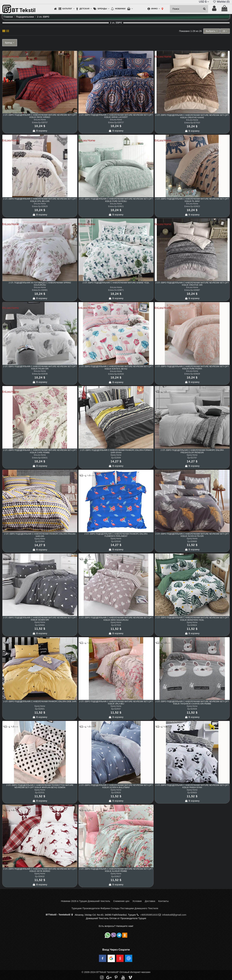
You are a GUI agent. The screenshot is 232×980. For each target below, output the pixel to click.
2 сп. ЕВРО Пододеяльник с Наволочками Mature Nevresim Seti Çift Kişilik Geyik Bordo (40, 870)
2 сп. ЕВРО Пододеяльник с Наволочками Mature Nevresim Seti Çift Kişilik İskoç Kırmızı (40, 116)
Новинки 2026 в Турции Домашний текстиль (86, 901)
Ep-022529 (192, 709)
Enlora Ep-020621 (116, 206)
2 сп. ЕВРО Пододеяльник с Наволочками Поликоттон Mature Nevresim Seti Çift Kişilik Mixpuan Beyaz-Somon (40, 786)
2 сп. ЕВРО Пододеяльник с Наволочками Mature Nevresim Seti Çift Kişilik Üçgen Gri (40, 619)
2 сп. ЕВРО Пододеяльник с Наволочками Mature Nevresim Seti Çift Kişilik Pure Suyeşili (116, 200)
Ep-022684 (40, 541)
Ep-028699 (192, 541)
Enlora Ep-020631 (40, 458)
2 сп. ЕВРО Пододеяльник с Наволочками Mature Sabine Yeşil (116, 283)
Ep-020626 (116, 793)
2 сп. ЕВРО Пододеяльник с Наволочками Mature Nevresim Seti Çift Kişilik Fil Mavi (192, 200)
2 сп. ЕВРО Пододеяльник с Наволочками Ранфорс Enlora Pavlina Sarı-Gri (40, 535)
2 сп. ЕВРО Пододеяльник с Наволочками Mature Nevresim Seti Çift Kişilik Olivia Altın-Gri (192, 535)
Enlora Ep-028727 (116, 123)
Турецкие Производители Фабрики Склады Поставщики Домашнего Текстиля (115, 908)
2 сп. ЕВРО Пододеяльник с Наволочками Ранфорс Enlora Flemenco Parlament (116, 535)
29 (225, 31)
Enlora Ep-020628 (192, 374)
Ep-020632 (40, 876)
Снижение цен (121, 901)
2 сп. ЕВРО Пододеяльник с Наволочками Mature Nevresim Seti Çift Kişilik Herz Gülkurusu (116, 619)
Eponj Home (116, 455)
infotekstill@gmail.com (174, 915)
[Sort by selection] (212, 31)
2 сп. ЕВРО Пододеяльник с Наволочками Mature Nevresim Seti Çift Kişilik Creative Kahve (192, 116)
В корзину (40, 131)
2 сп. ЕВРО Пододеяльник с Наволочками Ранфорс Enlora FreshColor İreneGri (192, 451)
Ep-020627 (116, 876)
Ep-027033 (116, 625)
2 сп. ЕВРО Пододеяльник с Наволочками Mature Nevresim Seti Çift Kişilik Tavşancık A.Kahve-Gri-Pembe (192, 703)
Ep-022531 (40, 793)
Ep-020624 (192, 625)
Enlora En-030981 (40, 290)
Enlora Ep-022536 (40, 374)
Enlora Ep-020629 (40, 206)
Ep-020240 (116, 541)
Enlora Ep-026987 (192, 290)
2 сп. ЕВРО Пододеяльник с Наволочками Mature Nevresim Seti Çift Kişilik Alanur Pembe (116, 870)
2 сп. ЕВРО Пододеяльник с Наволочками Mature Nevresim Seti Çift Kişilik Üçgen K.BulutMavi (116, 786)
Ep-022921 (40, 709)
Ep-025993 (40, 625)
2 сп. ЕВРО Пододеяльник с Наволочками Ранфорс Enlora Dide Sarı (40, 701)
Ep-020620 (192, 793)
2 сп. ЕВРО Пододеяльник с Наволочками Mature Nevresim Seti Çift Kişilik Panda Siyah (192, 786)
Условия (137, 901)
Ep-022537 (116, 709)
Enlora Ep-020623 (192, 206)
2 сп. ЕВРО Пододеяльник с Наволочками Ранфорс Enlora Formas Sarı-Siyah (116, 451)
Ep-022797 (192, 458)
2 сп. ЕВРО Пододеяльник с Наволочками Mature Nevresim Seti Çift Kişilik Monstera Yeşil (192, 619)
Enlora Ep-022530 (116, 374)
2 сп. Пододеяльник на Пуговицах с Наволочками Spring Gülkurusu (40, 284)
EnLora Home (40, 120)
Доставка (150, 901)
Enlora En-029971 (116, 290)
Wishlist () (221, 2)
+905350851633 (149, 915)
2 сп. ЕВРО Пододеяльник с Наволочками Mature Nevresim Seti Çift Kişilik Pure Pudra (192, 368)
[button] (66, 9)
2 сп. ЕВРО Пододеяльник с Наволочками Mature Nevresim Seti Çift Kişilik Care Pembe (40, 451)
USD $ (204, 2)
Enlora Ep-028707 (40, 123)
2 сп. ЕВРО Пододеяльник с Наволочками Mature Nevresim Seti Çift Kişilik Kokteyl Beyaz (116, 368)
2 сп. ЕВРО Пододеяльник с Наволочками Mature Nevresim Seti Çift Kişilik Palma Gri (40, 368)
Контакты (163, 901)
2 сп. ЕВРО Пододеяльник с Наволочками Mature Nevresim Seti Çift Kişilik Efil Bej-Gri (40, 200)
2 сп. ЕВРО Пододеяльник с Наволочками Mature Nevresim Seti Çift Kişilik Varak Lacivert (116, 116)
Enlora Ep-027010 (192, 123)
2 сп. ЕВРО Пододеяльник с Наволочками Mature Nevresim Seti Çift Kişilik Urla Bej (116, 703)
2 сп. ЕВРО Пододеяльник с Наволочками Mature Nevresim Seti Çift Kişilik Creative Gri (192, 284)
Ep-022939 (116, 458)
